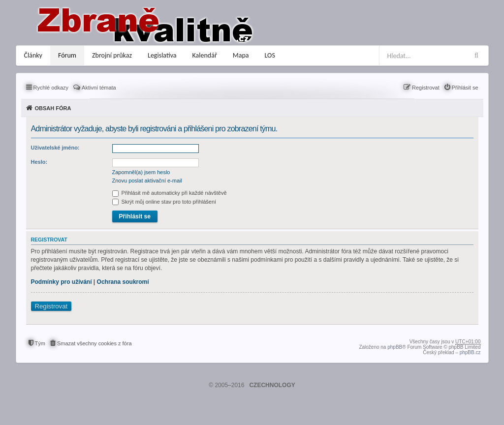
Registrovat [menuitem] (426, 88)
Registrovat (51, 306)
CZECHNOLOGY (272, 385)
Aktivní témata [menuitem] (99, 88)
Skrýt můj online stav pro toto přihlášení (164, 202)
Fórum (67, 55)
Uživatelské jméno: (55, 148)
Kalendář (205, 55)
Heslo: (39, 162)
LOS (270, 55)
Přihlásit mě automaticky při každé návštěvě (170, 193)
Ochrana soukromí (123, 282)
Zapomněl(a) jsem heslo (141, 172)
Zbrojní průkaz (112, 55)
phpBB (395, 347)
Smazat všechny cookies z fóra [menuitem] (94, 343)
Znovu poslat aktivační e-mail (147, 181)
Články (33, 55)
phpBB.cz (470, 352)
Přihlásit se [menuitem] (465, 88)
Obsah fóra (53, 108)
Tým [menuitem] (40, 343)
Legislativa (162, 55)
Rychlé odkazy (51, 88)
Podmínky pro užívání (62, 282)
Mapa (241, 55)
